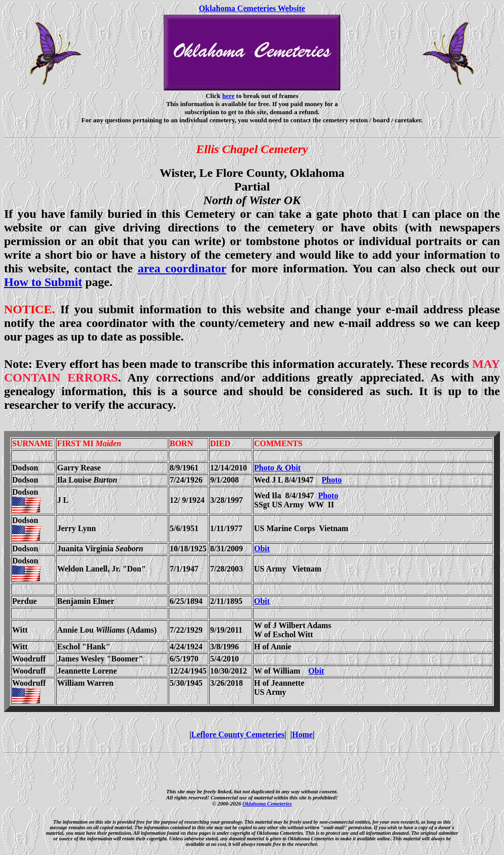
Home (302, 734)
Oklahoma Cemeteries (267, 803)
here (228, 96)
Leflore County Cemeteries (238, 734)
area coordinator (182, 268)
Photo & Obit (277, 468)
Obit (262, 549)
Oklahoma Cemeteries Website (252, 8)
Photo (332, 480)
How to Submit (43, 282)
